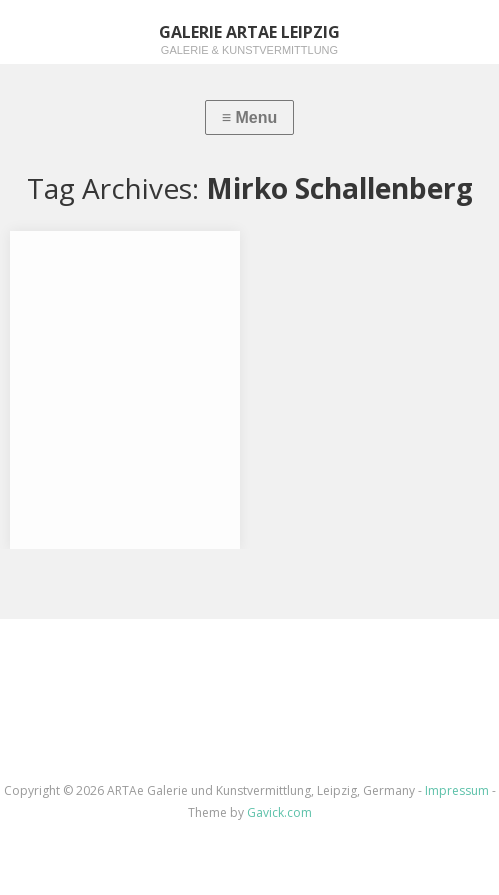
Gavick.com (279, 812)
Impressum (457, 790)
